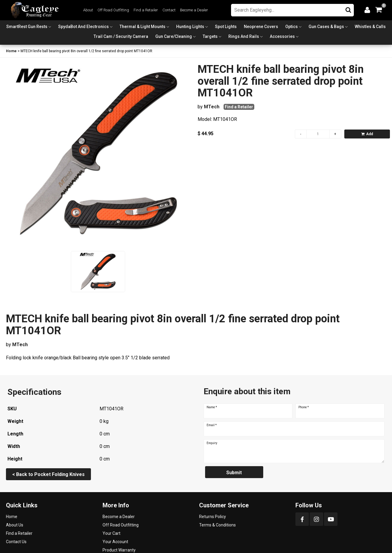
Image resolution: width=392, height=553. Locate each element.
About (88, 10)
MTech (212, 107)
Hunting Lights (190, 27)
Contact (169, 10)
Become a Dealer (194, 10)
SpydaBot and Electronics (83, 27)
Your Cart (111, 533)
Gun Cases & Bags (326, 27)
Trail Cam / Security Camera (121, 36)
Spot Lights (226, 27)
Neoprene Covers (261, 27)
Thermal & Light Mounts (142, 27)
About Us (15, 525)
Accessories (282, 36)
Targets (210, 36)
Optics (292, 27)
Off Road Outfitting (113, 10)
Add (367, 134)
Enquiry (212, 443)
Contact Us (16, 542)
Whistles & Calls (370, 27)
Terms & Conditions (217, 525)
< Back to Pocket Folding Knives (48, 474)
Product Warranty (119, 550)
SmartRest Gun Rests (27, 27)
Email (212, 425)
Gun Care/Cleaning (174, 36)
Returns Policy (213, 517)
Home (11, 51)
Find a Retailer (146, 10)
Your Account (115, 542)
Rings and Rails (244, 36)
